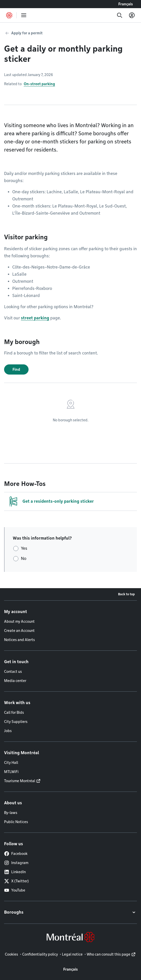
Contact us (13, 672)
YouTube (15, 890)
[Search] (120, 15)
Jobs (8, 731)
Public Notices (16, 822)
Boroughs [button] (14, 912)
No (24, 559)
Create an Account (19, 631)
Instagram (16, 863)
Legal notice (72, 954)
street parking (35, 318)
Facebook (16, 854)
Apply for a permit (27, 33)
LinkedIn (15, 872)
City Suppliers (16, 722)
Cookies (11, 954)
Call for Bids (14, 712)
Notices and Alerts (20, 640)
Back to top (126, 594)
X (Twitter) (16, 881)
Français (126, 4)
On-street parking (39, 84)
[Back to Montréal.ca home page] (9, 15)
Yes (24, 548)
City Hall (11, 763)
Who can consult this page (108, 954)
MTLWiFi (11, 772)
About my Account (19, 621)
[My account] (132, 15)
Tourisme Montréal (20, 781)
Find (16, 369)
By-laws (11, 813)
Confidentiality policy (40, 954)
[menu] (24, 15)
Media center (15, 681)
